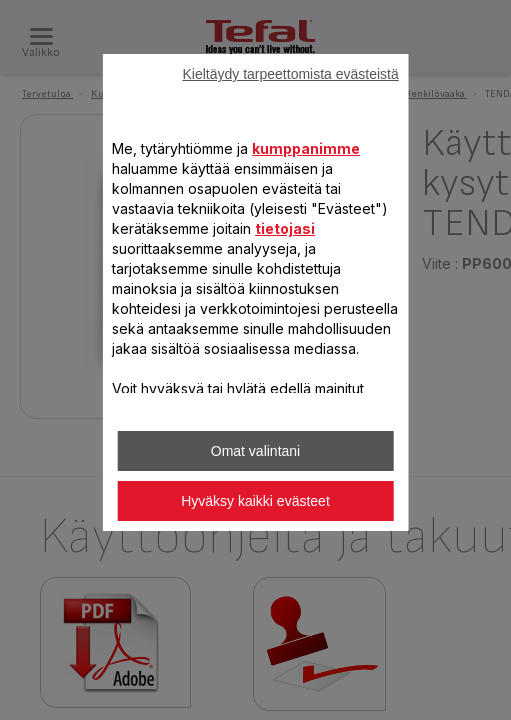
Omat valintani (255, 451)
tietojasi (285, 228)
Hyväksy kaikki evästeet (255, 501)
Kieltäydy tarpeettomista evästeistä (290, 74)
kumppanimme (306, 148)
